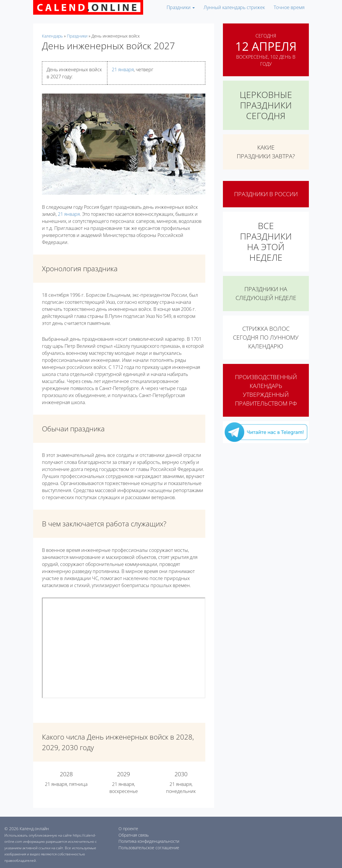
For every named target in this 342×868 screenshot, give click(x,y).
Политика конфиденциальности (149, 841)
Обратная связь (134, 835)
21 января (123, 69)
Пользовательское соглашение (149, 848)
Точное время (289, 7)
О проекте (128, 829)
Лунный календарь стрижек (234, 7)
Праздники (181, 7)
